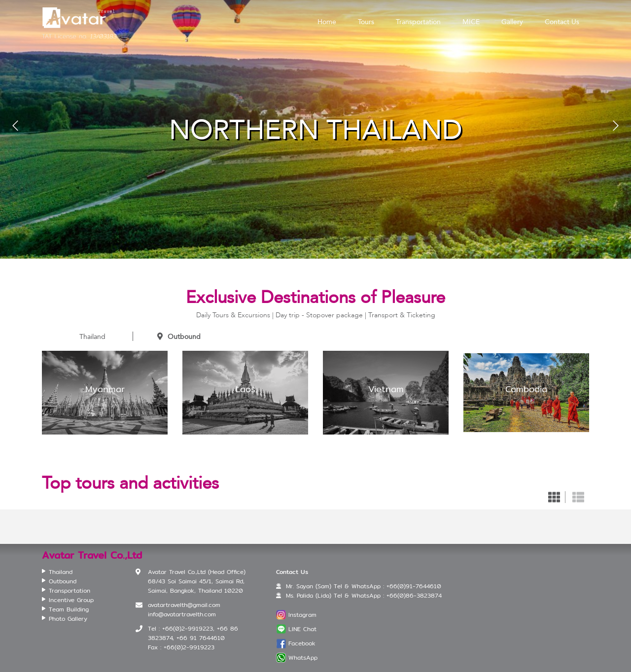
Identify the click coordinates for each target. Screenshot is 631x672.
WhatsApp (303, 657)
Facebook (302, 643)
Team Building (69, 609)
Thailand (87, 336)
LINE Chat (302, 629)
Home (327, 22)
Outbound (179, 336)
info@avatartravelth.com (182, 614)
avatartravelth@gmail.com (184, 605)
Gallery (512, 22)
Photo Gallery (68, 619)
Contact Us (562, 22)
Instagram (302, 615)
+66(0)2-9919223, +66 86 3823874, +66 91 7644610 (193, 633)
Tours (366, 22)
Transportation (418, 22)
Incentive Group (71, 600)
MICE (471, 22)
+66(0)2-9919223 (189, 647)
